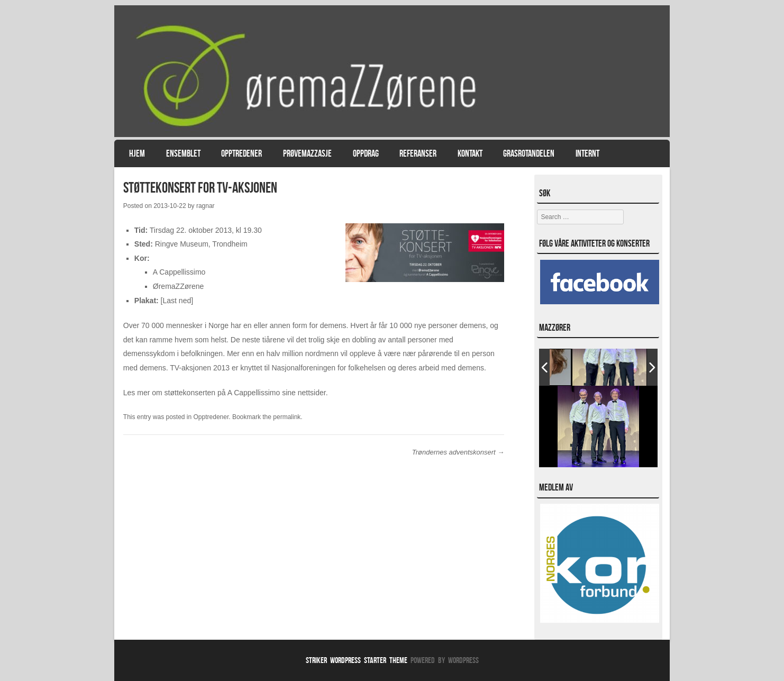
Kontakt (470, 153)
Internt (587, 153)
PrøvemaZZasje (307, 153)
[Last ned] (177, 301)
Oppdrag (366, 153)
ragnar (206, 206)
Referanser (418, 153)
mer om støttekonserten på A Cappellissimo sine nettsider (231, 393)
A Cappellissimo (179, 272)
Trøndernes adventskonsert (458, 452)
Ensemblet (183, 153)
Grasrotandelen (529, 153)
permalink (287, 417)
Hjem (137, 153)
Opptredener (241, 153)
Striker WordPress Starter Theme (357, 660)
